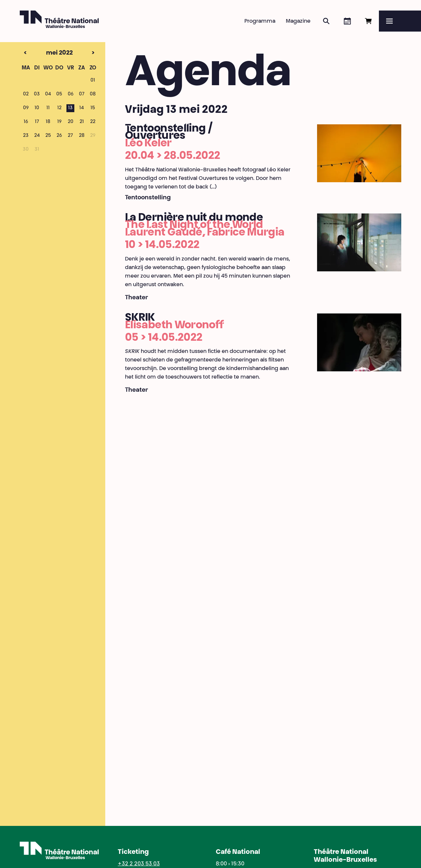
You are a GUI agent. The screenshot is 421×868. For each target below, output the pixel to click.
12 (59, 108)
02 (26, 94)
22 (93, 122)
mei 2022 (48, 53)
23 (26, 136)
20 (71, 122)
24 (37, 136)
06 (71, 94)
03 (37, 94)
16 (26, 122)
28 (82, 136)
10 (37, 108)
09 (26, 108)
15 (93, 108)
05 (59, 94)
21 (82, 122)
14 (82, 108)
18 (48, 122)
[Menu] (400, 21)
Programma (260, 21)
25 (48, 136)
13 (70, 108)
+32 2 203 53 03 (139, 864)
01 (93, 81)
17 (37, 122)
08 (93, 94)
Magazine (298, 21)
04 (48, 94)
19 (59, 122)
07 (82, 94)
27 (70, 136)
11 (48, 108)
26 (59, 136)
